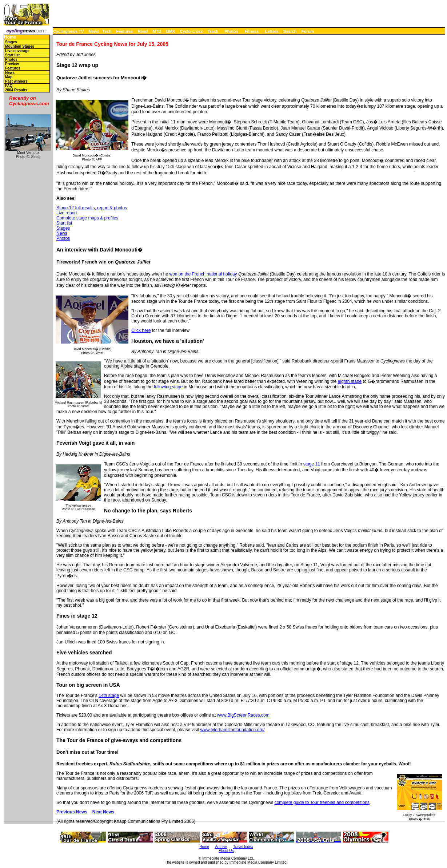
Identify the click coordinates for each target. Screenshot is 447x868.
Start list (12, 55)
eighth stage (350, 381)
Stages (11, 42)
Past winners (16, 81)
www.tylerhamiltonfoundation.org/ (233, 730)
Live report (67, 213)
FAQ (9, 86)
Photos (231, 31)
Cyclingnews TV (68, 31)
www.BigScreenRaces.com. (244, 715)
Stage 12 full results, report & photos (92, 208)
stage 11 (312, 464)
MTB (157, 31)
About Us (226, 851)
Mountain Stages (20, 46)
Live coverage (17, 51)
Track (213, 31)
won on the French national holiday (203, 274)
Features (125, 31)
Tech (107, 31)
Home (10, 37)
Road (143, 31)
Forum (308, 31)
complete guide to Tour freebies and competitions (322, 802)
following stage (168, 387)
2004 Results (16, 90)
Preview (12, 64)
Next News (103, 812)
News (94, 31)
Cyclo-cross (191, 31)
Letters (272, 31)
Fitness (252, 31)
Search (290, 31)
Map (9, 77)
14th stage (109, 695)
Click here (141, 330)
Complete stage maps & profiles (87, 218)
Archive (221, 847)
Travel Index (243, 847)
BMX (171, 31)
